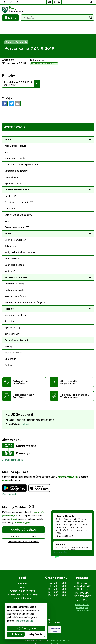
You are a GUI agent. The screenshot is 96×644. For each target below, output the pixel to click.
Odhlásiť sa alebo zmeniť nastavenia (23, 531)
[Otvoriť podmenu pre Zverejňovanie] (90, 123)
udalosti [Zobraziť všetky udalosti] (25, 413)
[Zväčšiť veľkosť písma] (59, 2)
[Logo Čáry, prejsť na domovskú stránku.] (48, 10)
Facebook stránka (82, 600)
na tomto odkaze (25, 621)
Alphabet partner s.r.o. (61, 630)
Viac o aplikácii (9, 483)
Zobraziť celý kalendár (13, 449)
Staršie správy (60, 541)
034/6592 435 (82, 594)
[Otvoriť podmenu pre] (90, 129)
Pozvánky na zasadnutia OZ (44, 53)
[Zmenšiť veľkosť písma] (55, 2)
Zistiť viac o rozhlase (23, 525)
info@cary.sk (82, 597)
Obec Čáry (56, 633)
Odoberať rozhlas (23, 519)
